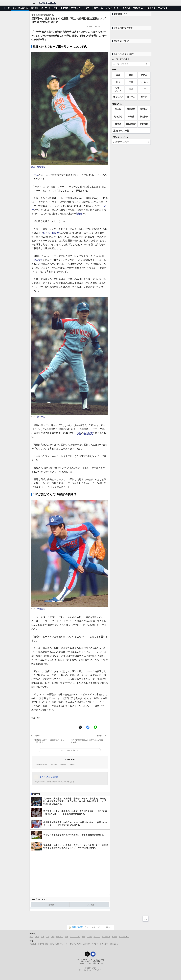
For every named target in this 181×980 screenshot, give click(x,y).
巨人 (36, 175)
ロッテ (144, 97)
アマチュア (76, 8)
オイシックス (124, 937)
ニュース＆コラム (20, 8)
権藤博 (55, 233)
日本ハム (131, 97)
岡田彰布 (144, 109)
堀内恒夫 (144, 117)
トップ (7, 8)
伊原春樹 (144, 124)
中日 (33, 166)
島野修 (79, 214)
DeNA (144, 75)
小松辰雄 (41, 609)
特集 (56, 8)
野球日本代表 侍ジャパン (59, 944)
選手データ (46, 8)
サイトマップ (86, 962)
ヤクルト (144, 82)
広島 (79, 433)
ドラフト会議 (43, 944)
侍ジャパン (99, 8)
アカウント (163, 8)
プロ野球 (64, 8)
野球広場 (126, 8)
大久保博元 (131, 124)
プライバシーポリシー (95, 963)
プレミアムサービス (85, 960)
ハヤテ (114, 937)
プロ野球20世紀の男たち (42, 765)
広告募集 (81, 963)
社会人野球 (104, 944)
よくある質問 (99, 960)
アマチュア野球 (76, 944)
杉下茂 (46, 233)
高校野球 (87, 944)
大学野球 (95, 944)
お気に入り (150, 8)
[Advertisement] (70, 873)
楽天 (144, 89)
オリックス (118, 97)
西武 (131, 89)
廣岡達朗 (131, 109)
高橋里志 (88, 433)
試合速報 (34, 8)
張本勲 (118, 109)
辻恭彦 (118, 124)
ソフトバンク (118, 89)
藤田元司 (38, 260)
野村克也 (118, 117)
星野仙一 (41, 166)
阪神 (131, 75)
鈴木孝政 (41, 417)
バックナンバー (113, 8)
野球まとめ (138, 8)
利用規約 (96, 962)
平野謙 (131, 117)
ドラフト (87, 8)
